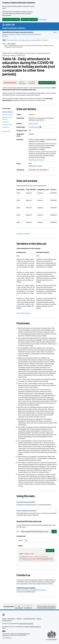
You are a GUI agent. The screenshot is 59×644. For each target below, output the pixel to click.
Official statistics (35, 127)
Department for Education (26, 624)
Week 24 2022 (33, 124)
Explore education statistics (14, 28)
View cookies (43, 19)
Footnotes (6, 122)
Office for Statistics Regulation (33, 627)
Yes (21, 607)
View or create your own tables (26, 511)
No (30, 607)
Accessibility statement (29, 619)
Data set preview (8, 115)
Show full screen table (23, 234)
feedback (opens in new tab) (28, 40)
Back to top (6, 131)
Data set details (7, 112)
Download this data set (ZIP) (26, 502)
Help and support (7, 621)
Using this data (7, 125)
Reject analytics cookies (29, 19)
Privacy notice (11, 619)
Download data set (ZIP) (47, 83)
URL (18, 532)
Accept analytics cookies (11, 19)
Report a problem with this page (46, 607)
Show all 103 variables (23, 313)
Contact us (6, 127)
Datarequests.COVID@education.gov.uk (33, 590)
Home (4, 44)
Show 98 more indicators (36, 160)
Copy (54, 532)
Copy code (50, 550)
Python (20, 540)
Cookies (4, 619)
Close (55, 32)
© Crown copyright (52, 639)
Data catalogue (12, 44)
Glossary (39, 619)
